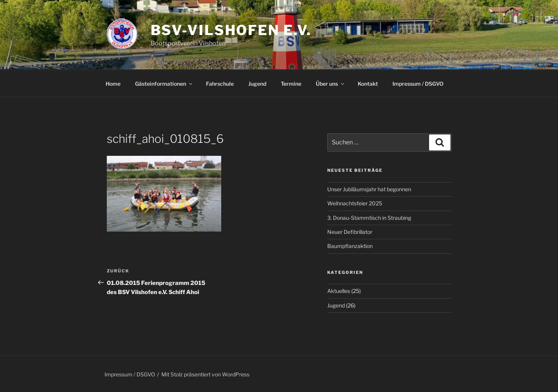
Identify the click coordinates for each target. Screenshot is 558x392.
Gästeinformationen (164, 84)
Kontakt (368, 84)
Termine (291, 84)
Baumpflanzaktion (350, 246)
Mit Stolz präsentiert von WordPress (205, 374)
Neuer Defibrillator (350, 232)
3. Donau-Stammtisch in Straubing (369, 218)
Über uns (330, 84)
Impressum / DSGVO (418, 84)
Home (113, 84)
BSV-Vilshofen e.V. (231, 30)
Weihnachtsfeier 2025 (355, 203)
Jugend (257, 84)
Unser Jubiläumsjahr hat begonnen (369, 189)
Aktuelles (339, 291)
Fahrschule (220, 84)
